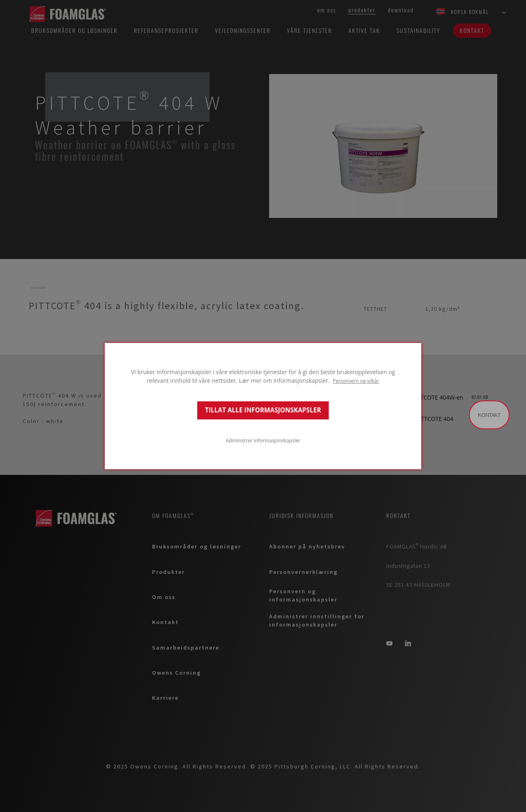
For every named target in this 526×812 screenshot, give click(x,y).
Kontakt (489, 415)
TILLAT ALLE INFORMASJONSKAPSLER (263, 410)
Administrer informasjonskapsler (263, 440)
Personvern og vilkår (356, 381)
